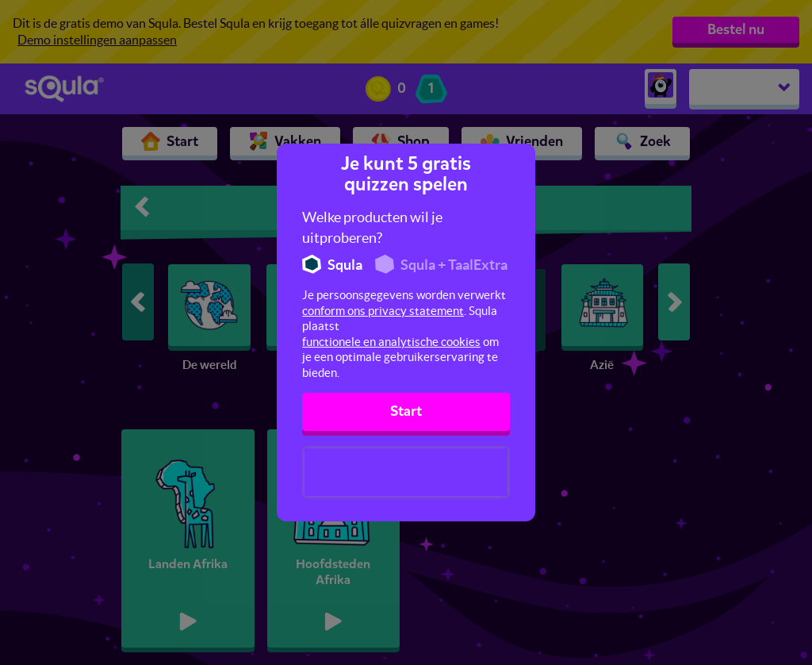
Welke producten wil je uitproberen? (372, 227)
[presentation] (406, 472)
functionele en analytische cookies (391, 342)
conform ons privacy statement (383, 311)
